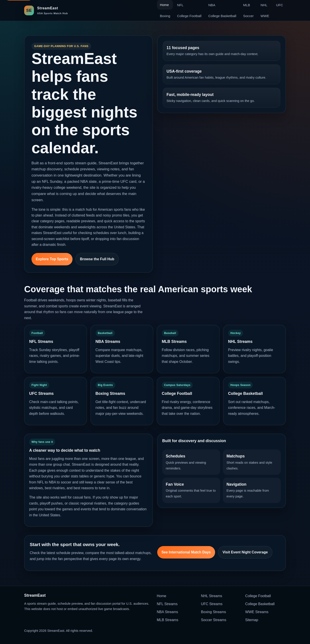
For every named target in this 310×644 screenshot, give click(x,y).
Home (162, 596)
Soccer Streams (214, 620)
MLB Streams (168, 620)
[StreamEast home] (46, 10)
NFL (180, 5)
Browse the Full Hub (97, 259)
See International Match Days (186, 552)
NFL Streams (167, 604)
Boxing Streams (213, 612)
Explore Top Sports (52, 259)
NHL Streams (211, 596)
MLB (247, 5)
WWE (265, 16)
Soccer (248, 16)
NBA (212, 5)
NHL (264, 5)
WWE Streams (257, 612)
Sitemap (252, 620)
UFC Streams (212, 604)
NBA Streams (167, 612)
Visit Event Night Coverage (245, 552)
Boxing (165, 16)
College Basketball (222, 16)
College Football (189, 16)
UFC (280, 5)
